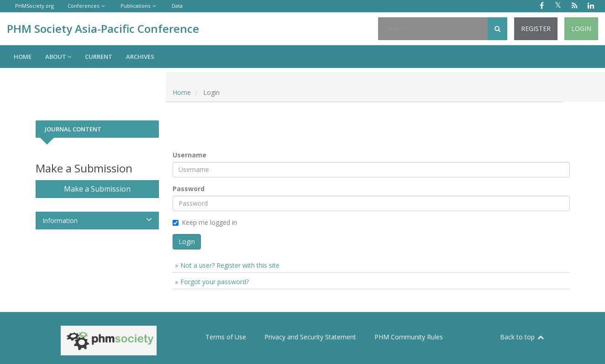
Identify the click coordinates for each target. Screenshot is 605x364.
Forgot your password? (215, 282)
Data (177, 6)
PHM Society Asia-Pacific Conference (103, 29)
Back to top (522, 337)
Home (23, 57)
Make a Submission (97, 189)
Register (536, 29)
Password (189, 189)
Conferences (83, 6)
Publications (135, 6)
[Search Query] (433, 29)
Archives (140, 57)
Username (189, 155)
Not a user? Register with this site (230, 265)
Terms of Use (226, 337)
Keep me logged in (205, 222)
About (58, 57)
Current (99, 57)
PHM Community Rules (409, 337)
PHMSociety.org (34, 6)
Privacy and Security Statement (310, 337)
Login (581, 29)
